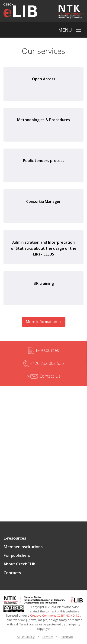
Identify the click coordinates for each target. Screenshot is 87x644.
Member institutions (23, 547)
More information (44, 322)
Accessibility (26, 637)
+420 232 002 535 (43, 364)
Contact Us (44, 376)
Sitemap (67, 637)
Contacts (12, 573)
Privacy (48, 637)
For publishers (17, 555)
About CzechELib (19, 564)
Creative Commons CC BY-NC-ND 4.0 (55, 616)
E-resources (43, 351)
